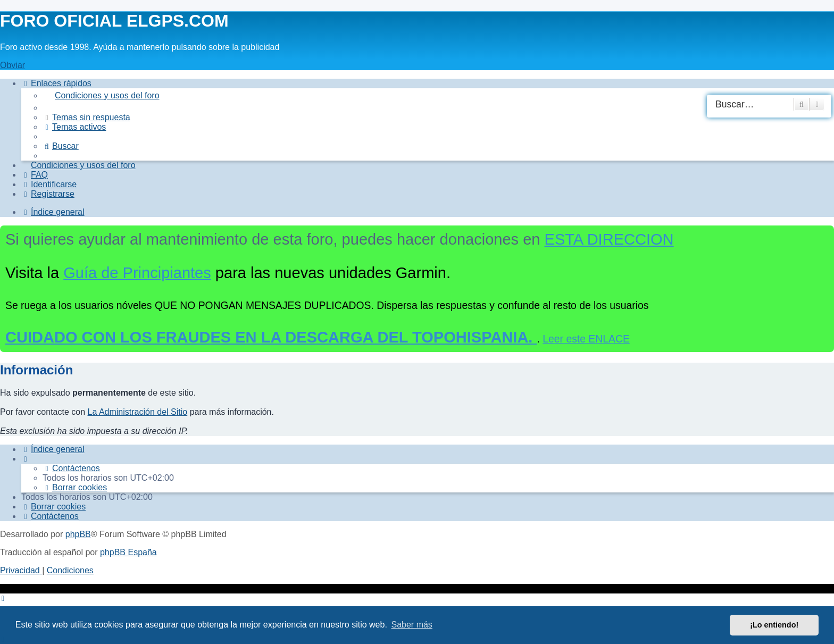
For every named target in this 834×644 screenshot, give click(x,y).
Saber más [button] (412, 625)
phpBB (78, 534)
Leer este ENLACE (586, 339)
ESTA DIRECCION (609, 239)
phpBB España (128, 552)
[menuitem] (438, 96)
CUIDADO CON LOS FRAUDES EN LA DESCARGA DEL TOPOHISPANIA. (271, 337)
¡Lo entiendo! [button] (774, 625)
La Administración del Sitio (138, 412)
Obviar (12, 65)
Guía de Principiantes (137, 273)
